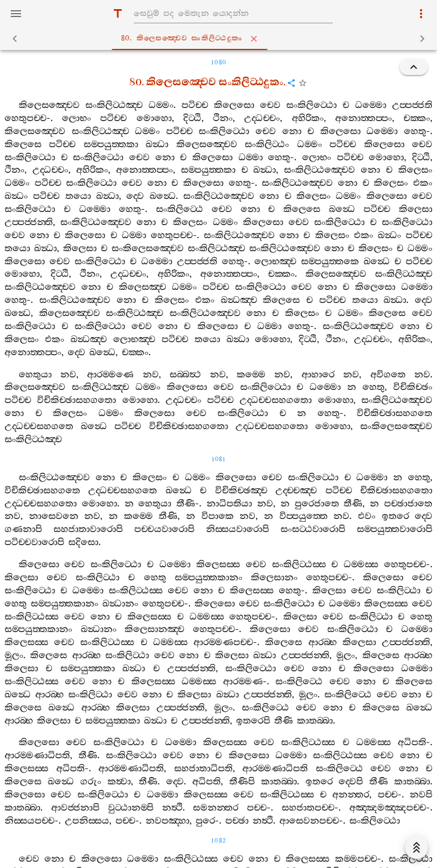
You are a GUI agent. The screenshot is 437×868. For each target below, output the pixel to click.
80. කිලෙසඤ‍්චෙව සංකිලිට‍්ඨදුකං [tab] (220, 39)
